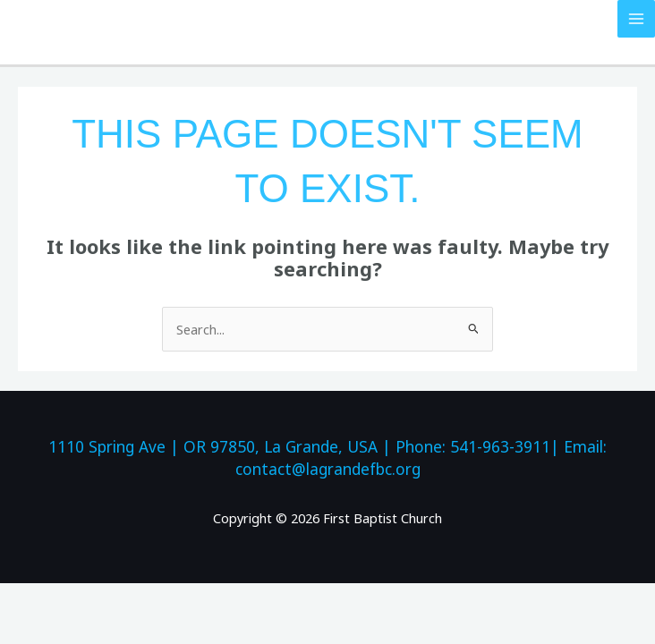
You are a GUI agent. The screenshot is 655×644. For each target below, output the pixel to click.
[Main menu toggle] (636, 19)
